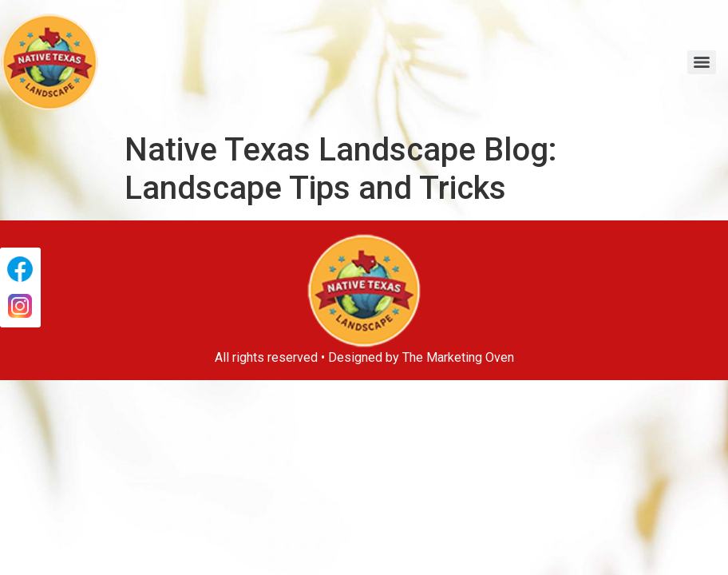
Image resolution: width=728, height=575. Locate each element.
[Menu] (702, 62)
